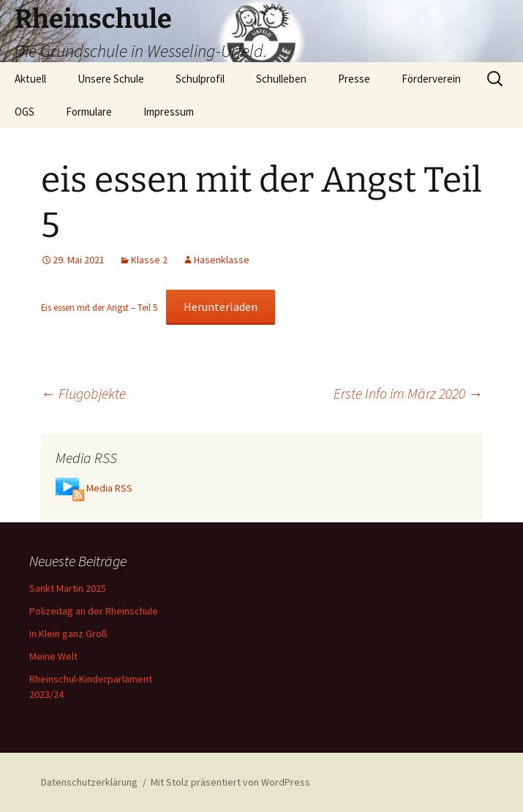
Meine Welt (53, 656)
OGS (25, 112)
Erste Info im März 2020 (408, 393)
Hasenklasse (222, 260)
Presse (354, 79)
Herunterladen (221, 307)
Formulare (89, 112)
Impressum (169, 112)
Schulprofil (200, 79)
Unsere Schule (111, 79)
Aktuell (30, 79)
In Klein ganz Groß (68, 634)
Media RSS (109, 488)
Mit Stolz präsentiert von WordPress (230, 782)
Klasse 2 (149, 260)
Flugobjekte (83, 393)
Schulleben (281, 79)
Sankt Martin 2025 (68, 588)
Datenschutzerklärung (89, 782)
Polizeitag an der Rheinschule (94, 611)
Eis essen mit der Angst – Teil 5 (99, 307)
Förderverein (431, 79)
